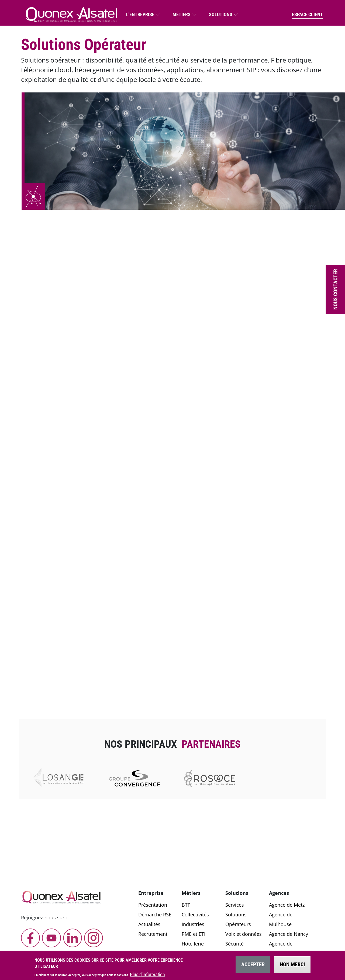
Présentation (153, 905)
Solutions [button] (221, 14)
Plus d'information (147, 974)
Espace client (307, 14)
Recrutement (153, 934)
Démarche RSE (155, 915)
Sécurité (234, 944)
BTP (186, 905)
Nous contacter (335, 289)
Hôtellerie (193, 944)
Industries (193, 924)
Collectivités (195, 915)
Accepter (253, 964)
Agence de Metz (287, 905)
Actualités (149, 924)
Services (235, 905)
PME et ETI (194, 934)
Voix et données (244, 934)
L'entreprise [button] (140, 14)
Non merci (292, 964)
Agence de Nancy (289, 934)
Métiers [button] (182, 14)
